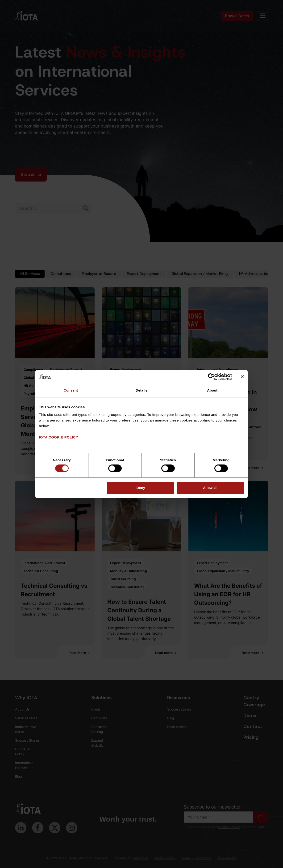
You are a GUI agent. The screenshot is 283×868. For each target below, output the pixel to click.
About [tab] (212, 390)
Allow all (210, 488)
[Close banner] (242, 377)
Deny (141, 488)
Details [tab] (141, 390)
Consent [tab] (71, 390)
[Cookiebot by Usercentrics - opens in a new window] (211, 377)
